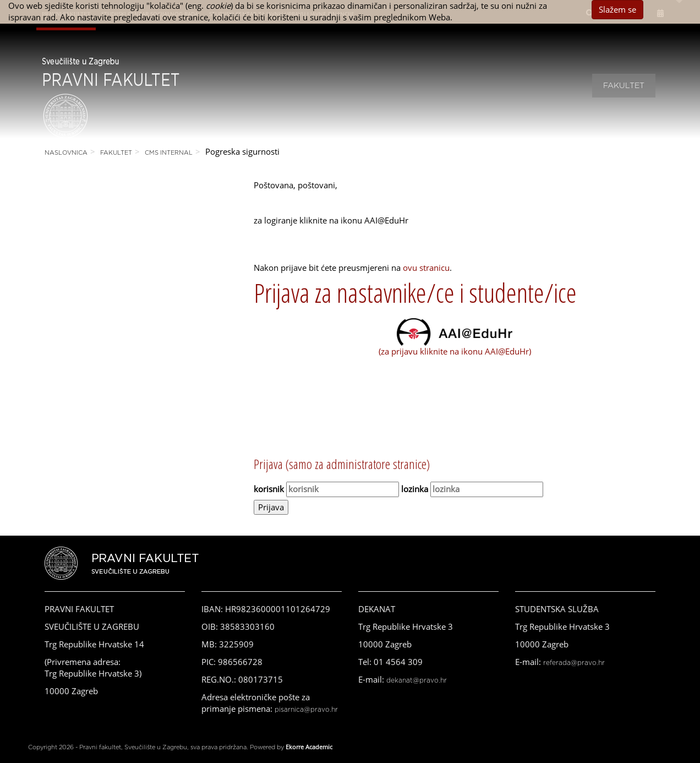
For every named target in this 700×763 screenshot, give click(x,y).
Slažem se (617, 9)
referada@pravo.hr (574, 663)
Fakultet (624, 86)
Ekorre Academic (309, 747)
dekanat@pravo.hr (417, 680)
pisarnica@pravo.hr (306, 710)
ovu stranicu (426, 268)
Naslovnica (66, 153)
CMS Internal (169, 153)
